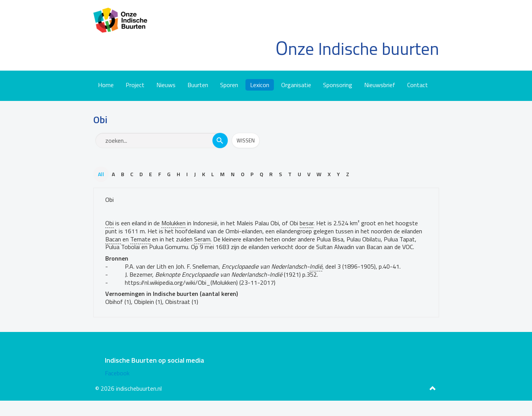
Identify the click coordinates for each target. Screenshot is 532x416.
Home (106, 85)
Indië (316, 266)
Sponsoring (338, 85)
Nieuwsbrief (380, 85)
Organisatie (296, 85)
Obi (109, 200)
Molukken (173, 223)
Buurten (198, 85)
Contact (418, 85)
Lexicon (260, 85)
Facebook (117, 373)
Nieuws (166, 85)
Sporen (229, 85)
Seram (202, 239)
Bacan (113, 239)
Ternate (140, 239)
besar (307, 223)
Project (135, 85)
